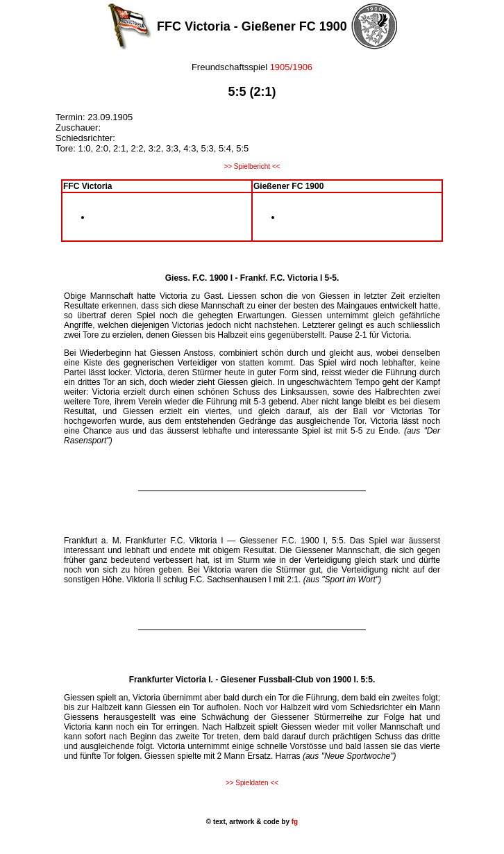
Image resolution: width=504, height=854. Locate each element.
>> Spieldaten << (252, 783)
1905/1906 (291, 67)
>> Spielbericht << (252, 166)
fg (294, 822)
